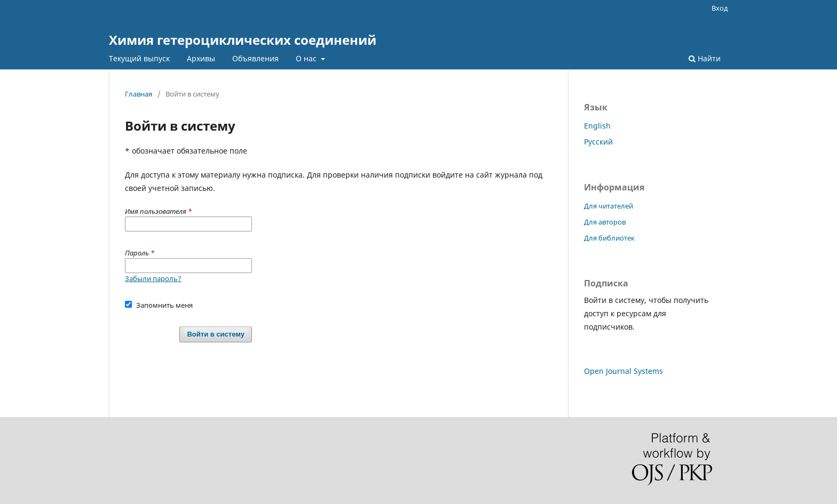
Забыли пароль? (153, 278)
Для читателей (609, 206)
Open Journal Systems (623, 371)
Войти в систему (216, 334)
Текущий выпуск (139, 58)
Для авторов (605, 222)
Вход (720, 8)
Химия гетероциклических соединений (243, 40)
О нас (307, 58)
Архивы (201, 58)
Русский (598, 142)
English (597, 126)
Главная (139, 94)
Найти (705, 58)
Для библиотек (609, 238)
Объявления (255, 58)
